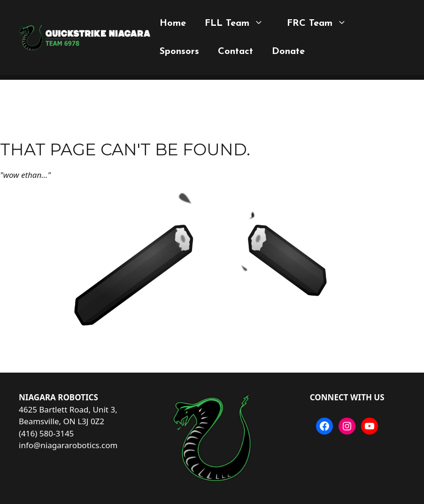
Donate (288, 52)
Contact (235, 52)
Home (173, 23)
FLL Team (236, 23)
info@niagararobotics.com (68, 445)
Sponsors (179, 52)
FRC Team (319, 23)
